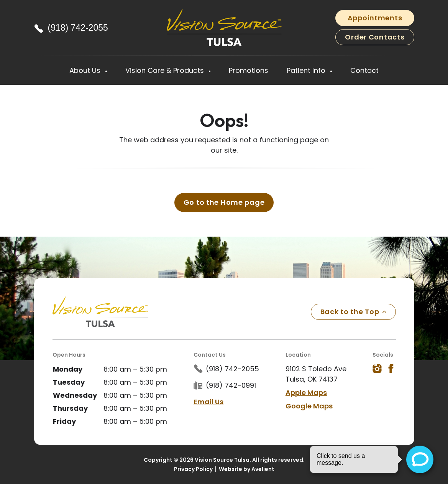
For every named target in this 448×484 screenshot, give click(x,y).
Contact (364, 70)
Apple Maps (306, 393)
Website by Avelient (247, 469)
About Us (86, 70)
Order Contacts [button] (375, 37)
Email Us (208, 402)
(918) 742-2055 (78, 28)
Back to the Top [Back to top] (353, 312)
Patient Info (307, 70)
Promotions (249, 70)
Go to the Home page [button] (224, 202)
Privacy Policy (193, 469)
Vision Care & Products (166, 70)
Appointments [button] (375, 18)
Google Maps (309, 406)
